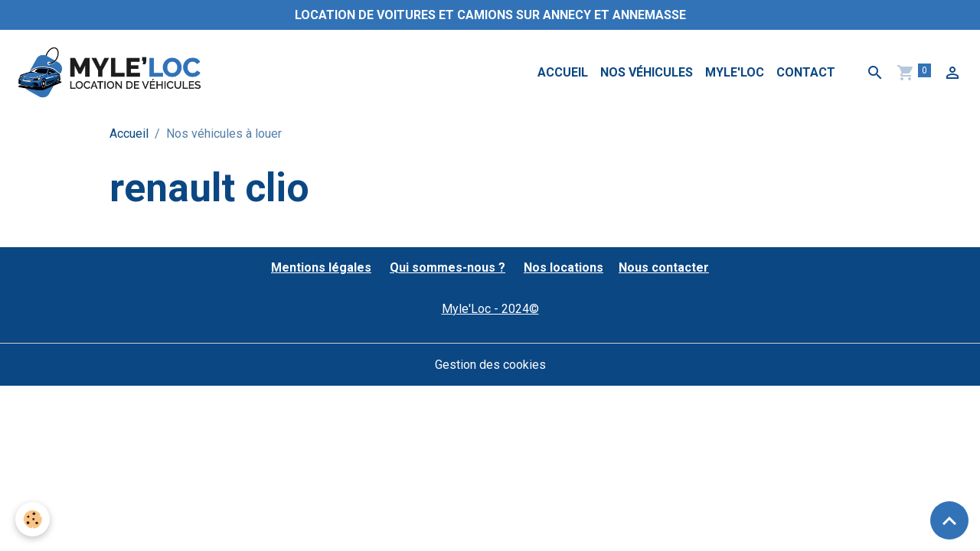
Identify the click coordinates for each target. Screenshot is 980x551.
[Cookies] (33, 519)
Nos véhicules (647, 72)
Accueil (563, 72)
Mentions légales (321, 267)
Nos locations (563, 267)
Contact (806, 72)
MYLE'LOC (735, 72)
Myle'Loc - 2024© (490, 309)
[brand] (112, 73)
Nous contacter (664, 267)
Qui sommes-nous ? (448, 267)
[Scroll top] (949, 520)
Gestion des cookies (490, 365)
